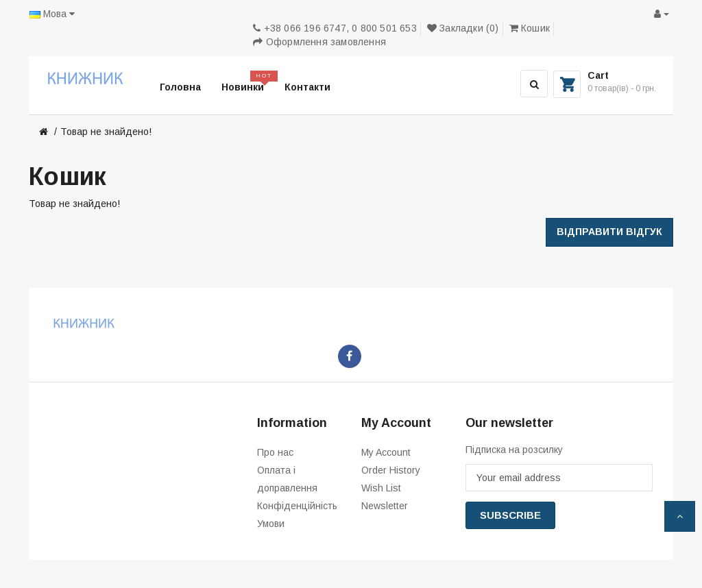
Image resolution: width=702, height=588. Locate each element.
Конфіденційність (297, 506)
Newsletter (385, 506)
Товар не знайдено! (106, 132)
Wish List (381, 488)
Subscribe (510, 515)
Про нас (275, 452)
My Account (386, 452)
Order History (391, 470)
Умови (271, 524)
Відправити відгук (609, 232)
